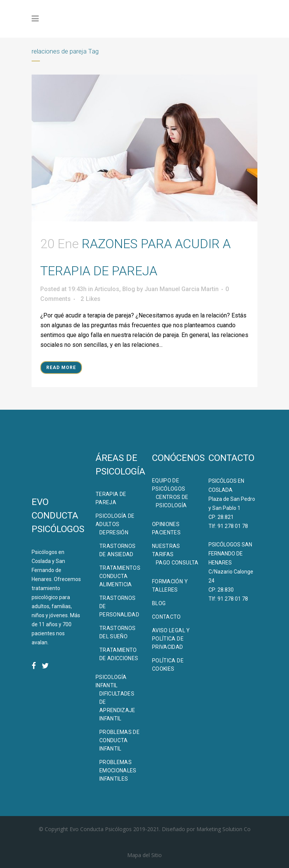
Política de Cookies (168, 665)
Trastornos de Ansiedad (118, 550)
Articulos (107, 289)
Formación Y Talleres (170, 586)
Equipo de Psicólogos (169, 485)
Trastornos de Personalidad (119, 606)
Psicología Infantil (111, 681)
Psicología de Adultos (115, 520)
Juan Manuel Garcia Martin (182, 289)
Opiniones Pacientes (166, 528)
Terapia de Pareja (111, 498)
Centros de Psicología (172, 501)
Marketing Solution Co (224, 829)
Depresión (114, 532)
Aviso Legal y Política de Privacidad (171, 639)
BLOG (159, 603)
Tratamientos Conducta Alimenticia (120, 576)
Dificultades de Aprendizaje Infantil (117, 706)
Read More (61, 368)
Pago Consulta (177, 563)
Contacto (167, 617)
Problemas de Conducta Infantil (119, 740)
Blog (129, 289)
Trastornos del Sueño (118, 632)
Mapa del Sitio (144, 855)
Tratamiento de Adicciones (119, 654)
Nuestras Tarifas (166, 550)
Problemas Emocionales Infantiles (118, 770)
